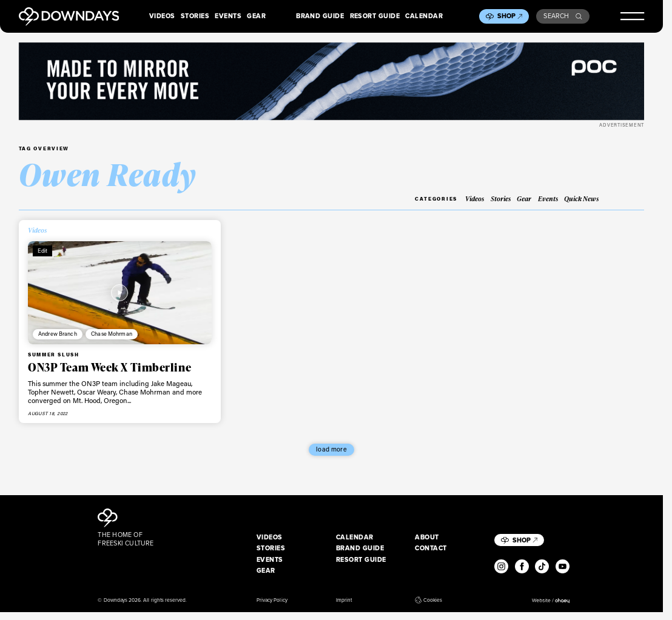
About (427, 538)
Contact (431, 548)
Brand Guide (320, 16)
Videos (162, 16)
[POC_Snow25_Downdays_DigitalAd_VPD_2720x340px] (332, 82)
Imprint (344, 600)
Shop (510, 16)
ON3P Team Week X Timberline (109, 367)
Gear (256, 16)
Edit (43, 250)
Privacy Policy (272, 600)
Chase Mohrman (112, 333)
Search (563, 16)
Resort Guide (375, 16)
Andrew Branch (58, 333)
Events (228, 16)
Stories (195, 16)
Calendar (424, 16)
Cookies (428, 600)
